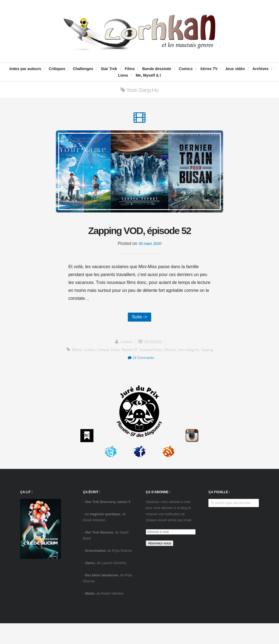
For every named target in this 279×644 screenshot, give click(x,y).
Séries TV (209, 69)
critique (101, 370)
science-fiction (151, 370)
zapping (210, 370)
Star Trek (109, 69)
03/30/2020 (154, 362)
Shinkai (172, 370)
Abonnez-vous (160, 564)
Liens (123, 75)
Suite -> (139, 337)
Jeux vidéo (235, 69)
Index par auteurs (25, 69)
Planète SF (129, 370)
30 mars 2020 (150, 263)
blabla (74, 370)
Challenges (83, 69)
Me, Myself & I (148, 75)
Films (130, 69)
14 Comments (141, 378)
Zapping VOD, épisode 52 (140, 240)
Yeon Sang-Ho (190, 370)
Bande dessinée (157, 69)
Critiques (57, 69)
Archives (260, 69)
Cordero (87, 370)
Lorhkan (125, 362)
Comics (186, 69)
